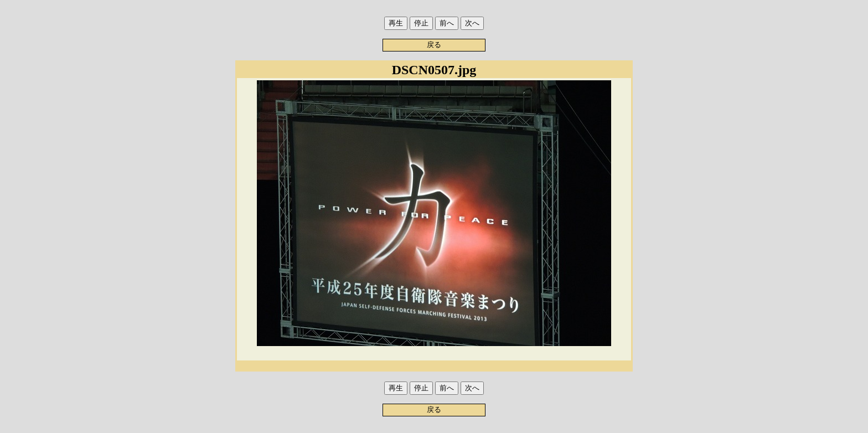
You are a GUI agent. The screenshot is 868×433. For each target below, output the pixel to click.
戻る (434, 45)
